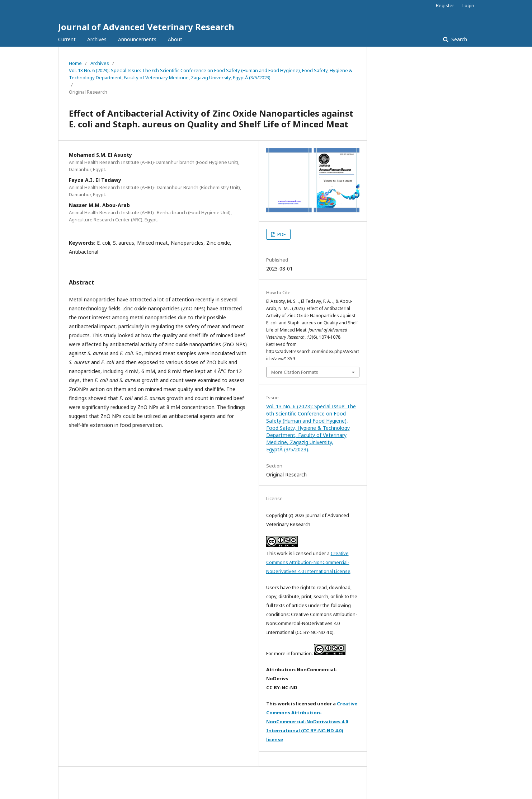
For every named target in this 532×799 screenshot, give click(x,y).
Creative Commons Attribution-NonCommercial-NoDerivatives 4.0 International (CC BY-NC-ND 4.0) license (312, 722)
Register (445, 5)
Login (468, 5)
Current (67, 39)
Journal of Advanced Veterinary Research (146, 27)
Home (75, 63)
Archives (97, 39)
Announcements (137, 39)
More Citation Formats (295, 372)
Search (458, 39)
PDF (281, 234)
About (175, 39)
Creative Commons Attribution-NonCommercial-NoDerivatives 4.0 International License (308, 562)
